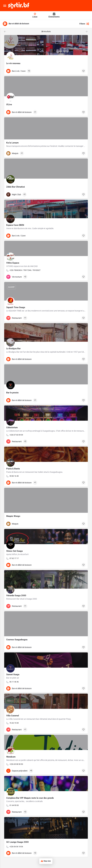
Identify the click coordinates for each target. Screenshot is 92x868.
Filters (84, 24)
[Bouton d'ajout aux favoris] (83, 71)
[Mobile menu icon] (5, 6)
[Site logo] (19, 6)
